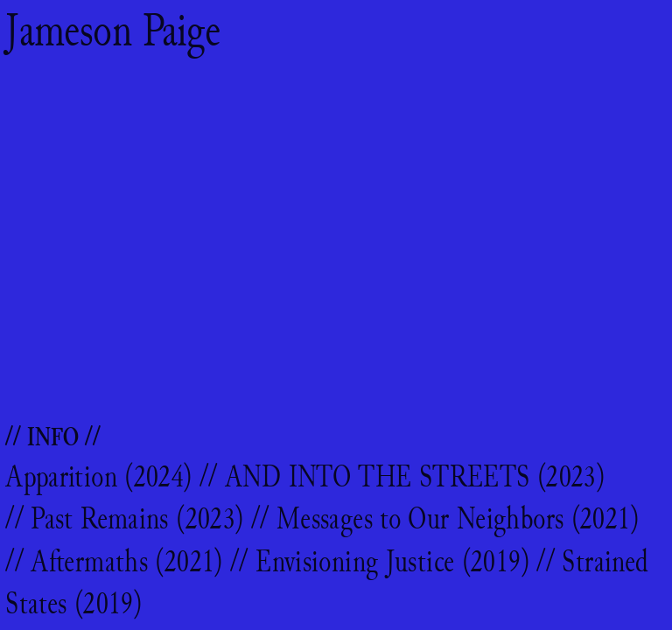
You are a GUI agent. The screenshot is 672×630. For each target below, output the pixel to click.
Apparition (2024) (98, 476)
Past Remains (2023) (137, 518)
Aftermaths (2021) (126, 561)
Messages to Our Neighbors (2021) (458, 518)
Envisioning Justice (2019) (392, 561)
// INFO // (53, 437)
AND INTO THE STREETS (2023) (415, 476)
